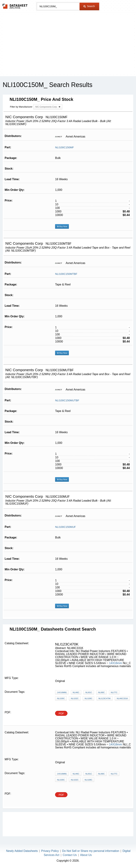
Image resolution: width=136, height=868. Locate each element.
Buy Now (62, 226)
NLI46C (76, 692)
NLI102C (75, 698)
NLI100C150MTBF (66, 274)
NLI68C (101, 692)
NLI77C (114, 692)
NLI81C (89, 692)
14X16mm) (62, 692)
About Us (86, 855)
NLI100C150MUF (65, 527)
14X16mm (116, 663)
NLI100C (61, 698)
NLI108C (88, 698)
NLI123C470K (105, 698)
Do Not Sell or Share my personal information (91, 851)
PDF (61, 713)
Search (89, 6)
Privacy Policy (50, 851)
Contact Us (70, 855)
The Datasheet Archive (15, 6)
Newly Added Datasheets (22, 851)
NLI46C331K (122, 698)
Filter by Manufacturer (21, 107)
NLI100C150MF (64, 147)
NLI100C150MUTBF (67, 400)
